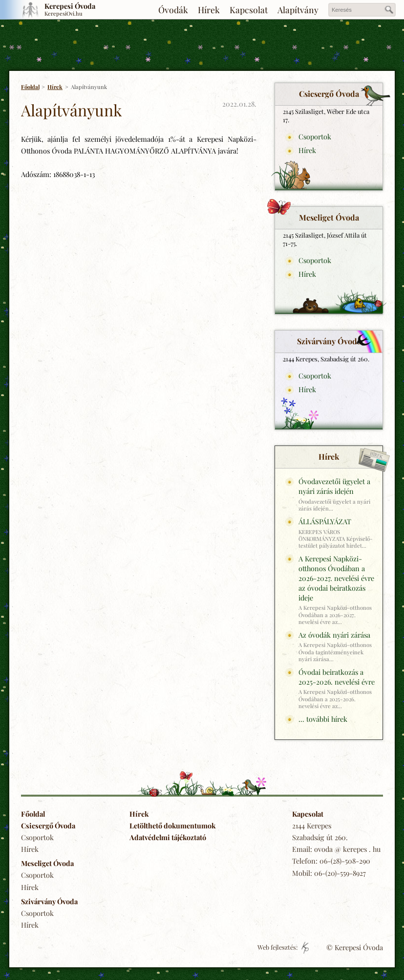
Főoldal (30, 87)
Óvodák (173, 10)
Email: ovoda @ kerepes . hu (336, 849)
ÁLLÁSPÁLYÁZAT (325, 521)
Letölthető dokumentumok (172, 825)
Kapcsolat (249, 10)
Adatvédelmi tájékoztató (168, 837)
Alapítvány (298, 10)
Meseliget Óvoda (47, 863)
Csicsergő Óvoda (48, 825)
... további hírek (323, 719)
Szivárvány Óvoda (49, 901)
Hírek (209, 10)
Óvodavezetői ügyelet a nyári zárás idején (334, 486)
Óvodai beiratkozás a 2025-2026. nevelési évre (337, 677)
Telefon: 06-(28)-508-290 (331, 861)
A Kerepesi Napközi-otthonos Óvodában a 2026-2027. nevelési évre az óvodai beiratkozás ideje (336, 578)
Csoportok (315, 136)
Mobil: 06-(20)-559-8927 (329, 873)
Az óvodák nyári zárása (334, 635)
